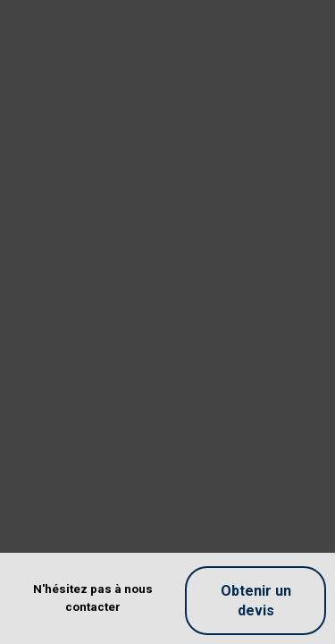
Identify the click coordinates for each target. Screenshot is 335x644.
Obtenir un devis (256, 600)
